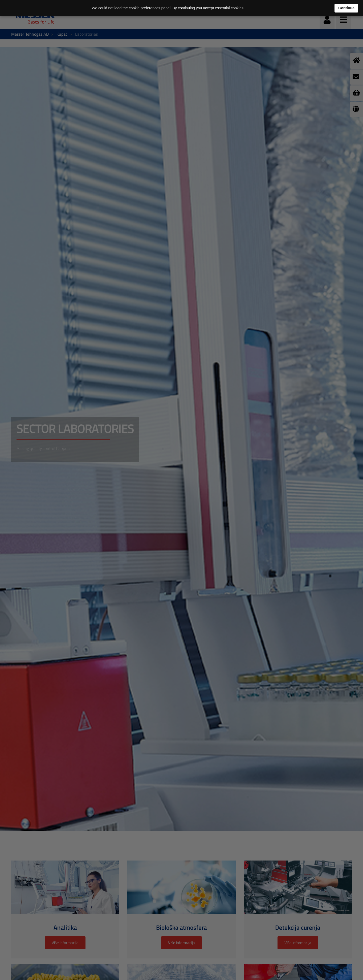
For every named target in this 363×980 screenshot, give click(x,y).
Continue (346, 8)
